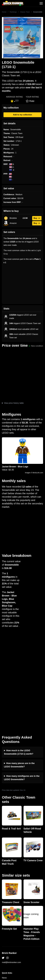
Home (4, 12)
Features (6, 895)
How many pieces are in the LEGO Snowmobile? (19, 667)
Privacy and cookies (10, 899)
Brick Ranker (9, 855)
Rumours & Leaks (10, 891)
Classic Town (25, 12)
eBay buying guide (10, 915)
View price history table (14, 403)
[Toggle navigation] (41, 3)
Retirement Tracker (10, 911)
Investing (6, 884)
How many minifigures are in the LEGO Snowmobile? (22, 680)
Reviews (6, 888)
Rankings (13, 12)
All (3, 926)
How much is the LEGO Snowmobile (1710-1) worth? (19, 654)
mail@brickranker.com (11, 864)
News (4, 880)
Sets (4, 930)
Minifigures (7, 934)
